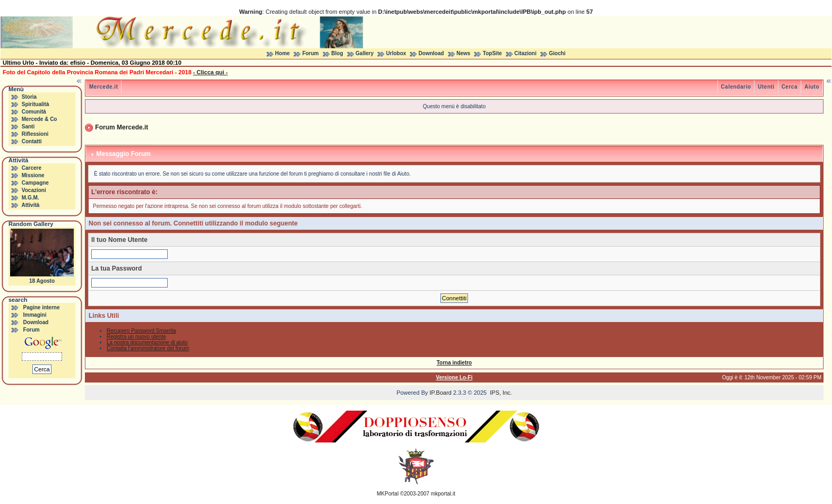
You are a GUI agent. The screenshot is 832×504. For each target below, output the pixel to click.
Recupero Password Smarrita (141, 331)
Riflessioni (35, 134)
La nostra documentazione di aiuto (147, 342)
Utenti (766, 87)
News (463, 53)
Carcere (32, 168)
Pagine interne (42, 307)
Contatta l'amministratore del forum (148, 348)
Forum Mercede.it (122, 127)
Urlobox (396, 53)
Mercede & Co (40, 119)
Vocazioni (34, 190)
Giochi (557, 53)
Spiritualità (36, 104)
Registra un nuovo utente (136, 337)
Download (431, 53)
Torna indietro (454, 363)
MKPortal (388, 494)
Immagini (35, 315)
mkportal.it (443, 494)
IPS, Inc (500, 393)
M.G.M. (31, 198)
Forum (311, 53)
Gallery (365, 53)
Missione (33, 175)
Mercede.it (103, 87)
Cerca (790, 87)
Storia (29, 97)
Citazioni (525, 53)
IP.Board (441, 393)
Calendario (736, 87)
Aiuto (812, 87)
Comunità (34, 112)
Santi (28, 127)
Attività (30, 205)
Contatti (32, 141)
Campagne (35, 183)
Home (282, 53)
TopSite (492, 53)
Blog (337, 53)
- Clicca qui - (210, 72)
